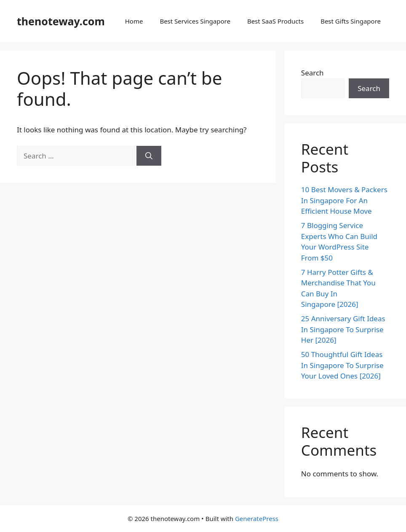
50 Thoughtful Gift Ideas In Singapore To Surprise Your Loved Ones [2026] (342, 365)
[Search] (149, 156)
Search (313, 73)
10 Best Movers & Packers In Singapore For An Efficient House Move (344, 200)
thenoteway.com (61, 21)
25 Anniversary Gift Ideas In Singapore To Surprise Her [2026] (343, 329)
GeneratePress (257, 519)
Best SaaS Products (275, 21)
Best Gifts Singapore (351, 21)
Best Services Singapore (195, 21)
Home (134, 21)
